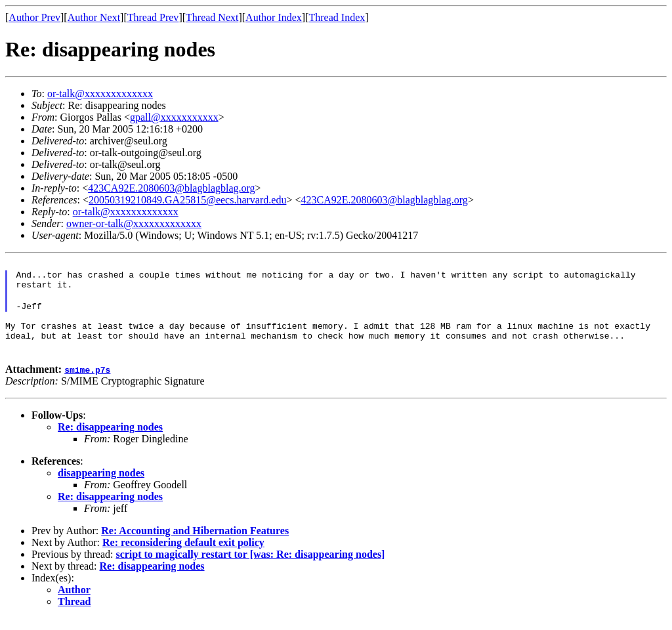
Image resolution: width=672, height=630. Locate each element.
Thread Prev (153, 17)
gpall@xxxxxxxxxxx (174, 117)
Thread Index (337, 17)
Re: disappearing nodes (110, 439)
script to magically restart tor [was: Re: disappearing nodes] (250, 566)
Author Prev (34, 17)
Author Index (274, 17)
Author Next (94, 17)
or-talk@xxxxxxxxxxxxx (100, 94)
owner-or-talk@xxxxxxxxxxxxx (134, 223)
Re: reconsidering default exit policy (183, 554)
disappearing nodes (101, 485)
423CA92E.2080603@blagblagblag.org (171, 188)
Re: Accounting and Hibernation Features (195, 542)
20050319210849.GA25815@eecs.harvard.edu (187, 200)
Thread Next (212, 17)
